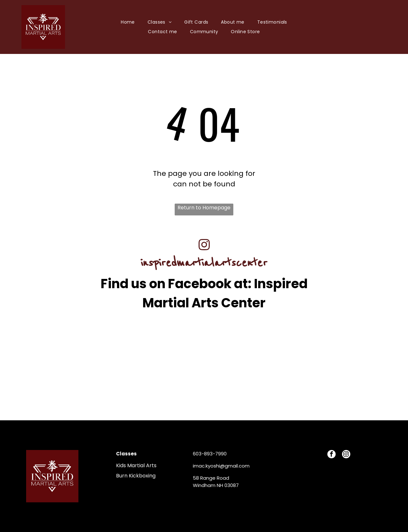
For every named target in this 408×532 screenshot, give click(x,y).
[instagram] (346, 455)
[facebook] (331, 455)
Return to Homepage (204, 208)
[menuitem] (128, 22)
